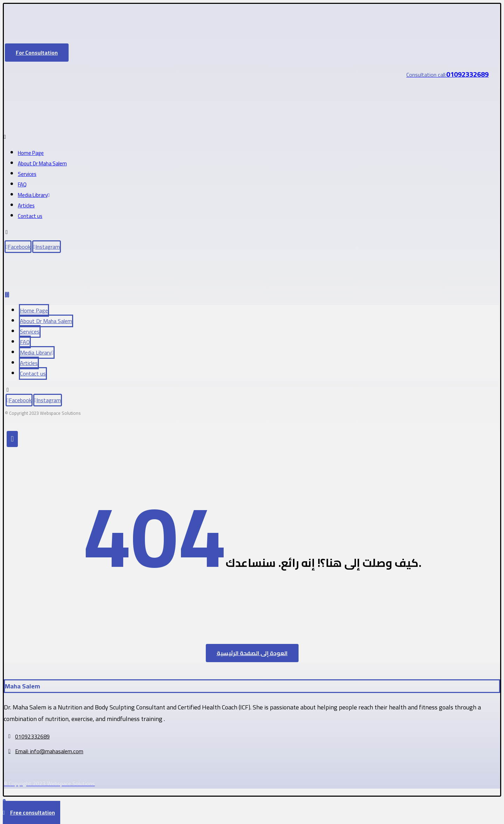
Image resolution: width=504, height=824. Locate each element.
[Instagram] (47, 247)
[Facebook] (18, 247)
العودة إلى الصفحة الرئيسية (252, 653)
